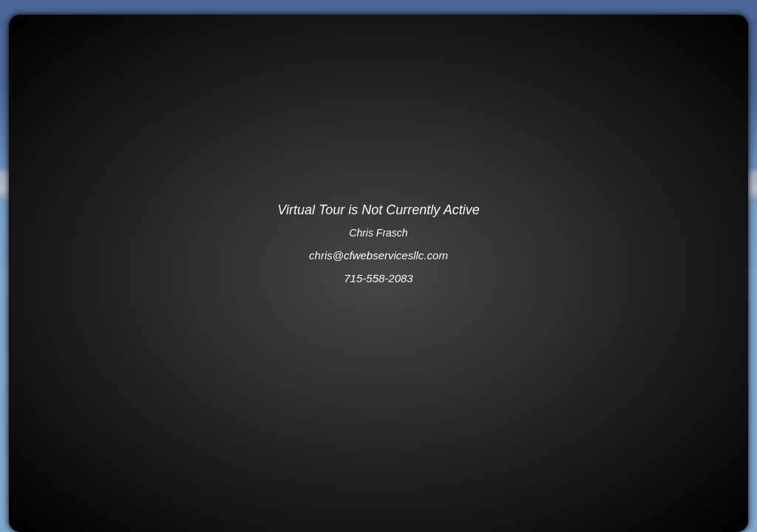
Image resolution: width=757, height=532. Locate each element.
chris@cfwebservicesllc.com (378, 255)
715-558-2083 (378, 278)
